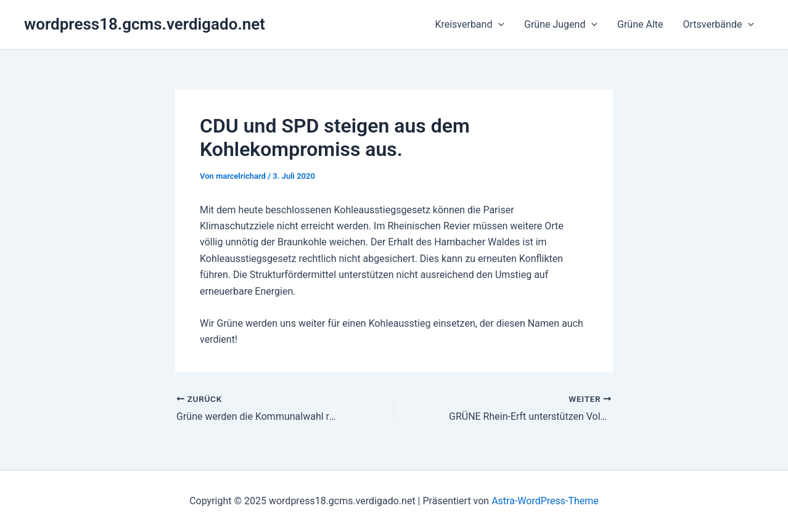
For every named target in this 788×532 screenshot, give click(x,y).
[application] (498, 25)
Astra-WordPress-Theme (545, 501)
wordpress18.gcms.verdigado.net (145, 24)
